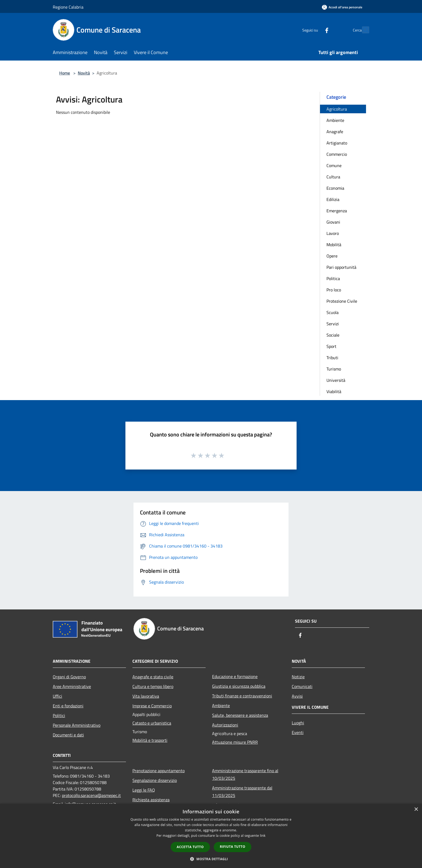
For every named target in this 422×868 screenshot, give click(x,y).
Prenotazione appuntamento (159, 771)
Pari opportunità (341, 267)
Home (65, 73)
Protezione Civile (342, 301)
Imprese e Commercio (152, 706)
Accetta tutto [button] (190, 847)
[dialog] (211, 836)
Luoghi (298, 723)
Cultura (333, 177)
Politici (59, 715)
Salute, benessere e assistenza (240, 715)
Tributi (332, 358)
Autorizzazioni (225, 725)
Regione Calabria (68, 7)
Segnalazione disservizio (155, 780)
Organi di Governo (69, 677)
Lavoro (333, 233)
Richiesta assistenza (151, 800)
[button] (211, 859)
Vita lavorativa (146, 696)
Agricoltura (337, 109)
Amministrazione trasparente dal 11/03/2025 (242, 792)
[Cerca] (363, 30)
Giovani (333, 222)
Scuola (333, 312)
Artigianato (337, 143)
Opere (332, 256)
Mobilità (334, 245)
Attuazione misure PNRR (235, 742)
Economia (335, 188)
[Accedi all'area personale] (342, 7)
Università (336, 380)
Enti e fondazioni (68, 706)
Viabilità (334, 391)
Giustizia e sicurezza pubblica (239, 686)
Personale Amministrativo (77, 725)
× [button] (416, 809)
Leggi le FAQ (144, 790)
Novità (84, 73)
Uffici (57, 696)
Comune (334, 165)
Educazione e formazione (235, 676)
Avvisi (297, 696)
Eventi (298, 732)
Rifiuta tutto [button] (233, 847)
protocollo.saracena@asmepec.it (91, 795)
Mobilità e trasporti (150, 740)
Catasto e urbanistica (152, 723)
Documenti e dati (68, 735)
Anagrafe (335, 132)
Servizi (333, 324)
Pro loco (334, 290)
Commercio (337, 154)
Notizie (298, 677)
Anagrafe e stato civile (153, 677)
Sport (331, 346)
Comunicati (302, 686)
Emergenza (337, 211)
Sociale (333, 335)
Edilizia (333, 199)
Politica (333, 278)
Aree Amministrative (72, 686)
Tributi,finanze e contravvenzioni (242, 696)
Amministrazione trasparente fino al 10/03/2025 (245, 774)
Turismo (334, 369)
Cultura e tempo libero (153, 686)
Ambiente (335, 120)
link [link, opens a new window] (263, 836)
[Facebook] (315, 30)
